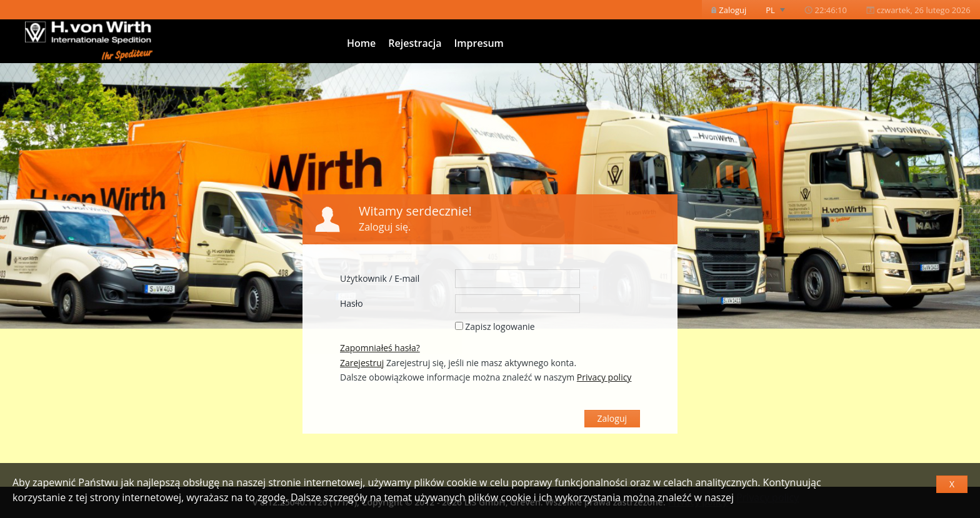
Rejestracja (415, 43)
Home (361, 43)
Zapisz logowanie (500, 326)
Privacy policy (767, 497)
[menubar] (841, 10)
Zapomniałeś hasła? (380, 348)
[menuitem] (729, 10)
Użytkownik (363, 278)
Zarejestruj (362, 363)
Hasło (352, 303)
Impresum (478, 43)
